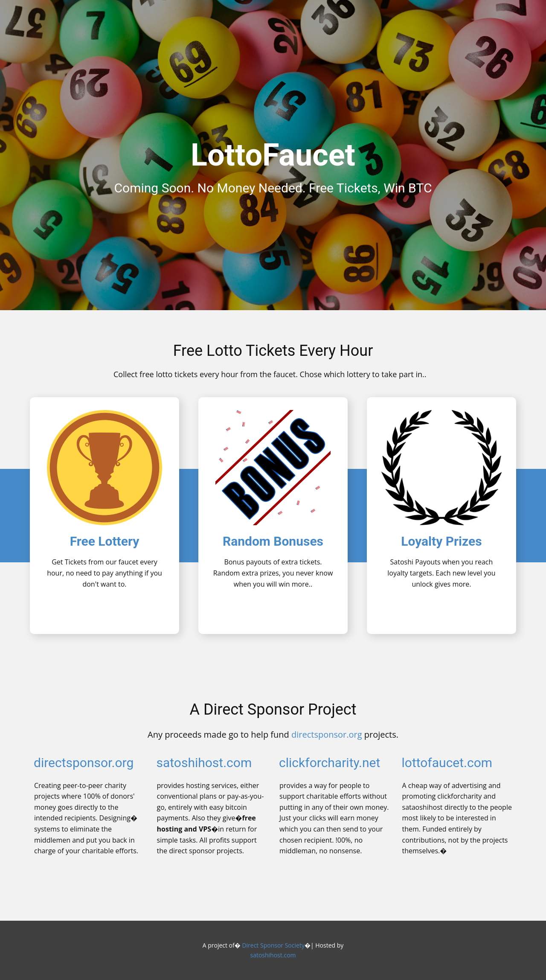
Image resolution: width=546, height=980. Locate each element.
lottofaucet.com (447, 763)
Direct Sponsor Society (273, 945)
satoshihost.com (204, 763)
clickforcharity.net (330, 763)
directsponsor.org (327, 734)
